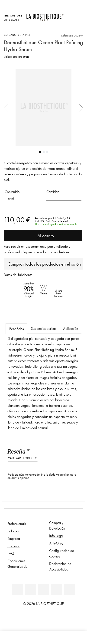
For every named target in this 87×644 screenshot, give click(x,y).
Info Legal (56, 536)
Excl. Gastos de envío (57, 221)
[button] (64, 197)
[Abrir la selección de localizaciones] (69, 15)
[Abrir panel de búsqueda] (72, 638)
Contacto (14, 546)
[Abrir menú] (43, 638)
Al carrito (43, 236)
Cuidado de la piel (17, 35)
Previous (7, 107)
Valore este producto (17, 57)
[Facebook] (31, 590)
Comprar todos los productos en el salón (44, 264)
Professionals (17, 524)
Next (80, 107)
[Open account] (69, 21)
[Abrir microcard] (69, 28)
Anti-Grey (56, 543)
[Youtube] (44, 590)
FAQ (11, 553)
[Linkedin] (18, 590)
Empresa (14, 538)
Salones (13, 531)
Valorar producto (23, 458)
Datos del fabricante (18, 275)
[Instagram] (57, 590)
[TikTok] (70, 590)
